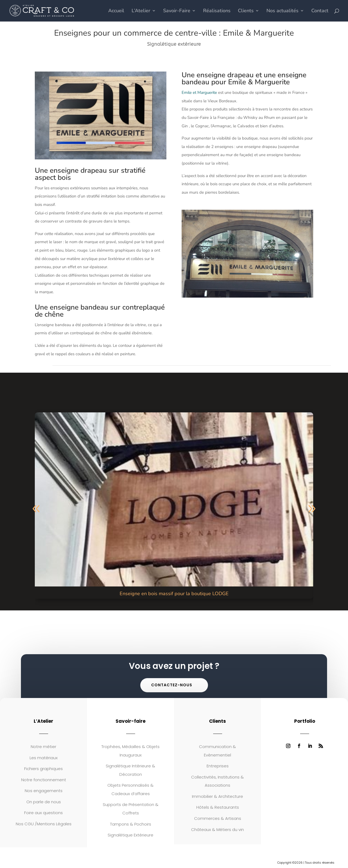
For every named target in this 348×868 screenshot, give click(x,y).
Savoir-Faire (177, 12)
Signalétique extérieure (174, 44)
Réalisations (217, 12)
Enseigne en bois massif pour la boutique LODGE (174, 594)
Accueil (116, 12)
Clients (246, 12)
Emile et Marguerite (199, 92)
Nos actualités (282, 12)
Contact (320, 12)
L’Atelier (141, 12)
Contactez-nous (172, 685)
